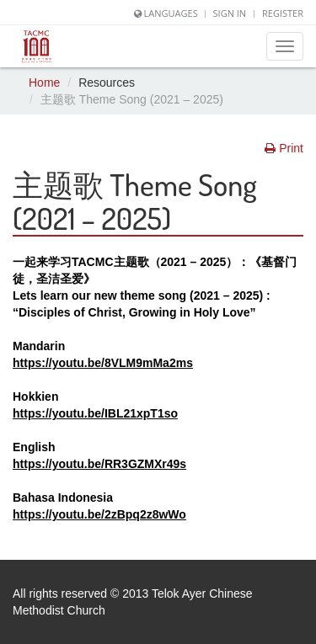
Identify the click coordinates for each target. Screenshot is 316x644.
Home (44, 82)
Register (283, 13)
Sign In (230, 13)
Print (284, 148)
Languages (171, 13)
